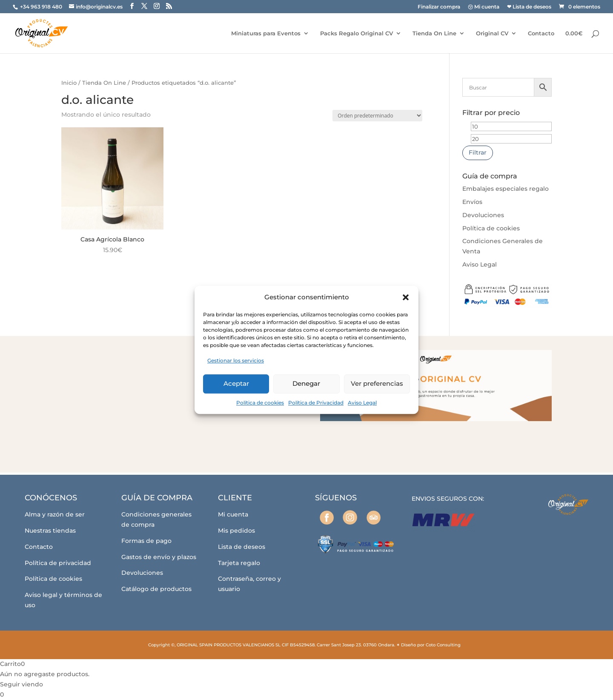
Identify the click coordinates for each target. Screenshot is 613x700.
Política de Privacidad (316, 403)
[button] (406, 297)
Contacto (541, 33)
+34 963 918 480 (42, 7)
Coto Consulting (443, 645)
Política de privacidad (58, 563)
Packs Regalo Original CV (357, 33)
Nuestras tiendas (50, 531)
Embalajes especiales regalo (506, 189)
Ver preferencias (377, 383)
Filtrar (478, 152)
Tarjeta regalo (239, 563)
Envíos (472, 202)
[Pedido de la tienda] (377, 116)
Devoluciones (483, 215)
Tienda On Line (434, 33)
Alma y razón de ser (55, 514)
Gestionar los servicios (236, 360)
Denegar (306, 383)
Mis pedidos (236, 531)
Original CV (492, 33)
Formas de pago (146, 541)
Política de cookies (260, 403)
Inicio (69, 83)
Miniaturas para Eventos (266, 33)
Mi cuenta (233, 514)
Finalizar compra (439, 7)
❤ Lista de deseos (529, 7)
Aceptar (236, 383)
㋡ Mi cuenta (484, 7)
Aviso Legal (362, 403)
